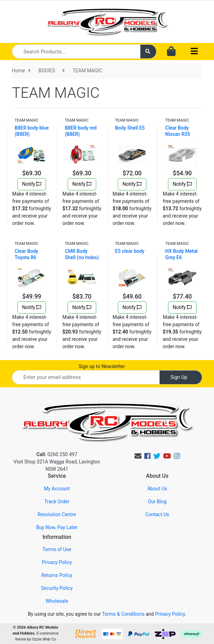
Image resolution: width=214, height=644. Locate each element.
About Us (157, 489)
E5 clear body (130, 251)
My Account (57, 489)
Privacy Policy (57, 562)
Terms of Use (57, 549)
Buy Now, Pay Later (57, 527)
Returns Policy (57, 575)
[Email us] (138, 456)
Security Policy (57, 588)
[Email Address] (86, 377)
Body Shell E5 (130, 128)
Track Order (57, 502)
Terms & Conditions (123, 614)
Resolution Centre (57, 514)
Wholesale (57, 601)
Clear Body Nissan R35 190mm (178, 134)
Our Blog (157, 502)
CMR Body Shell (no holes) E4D (82, 257)
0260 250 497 (57, 454)
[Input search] (76, 52)
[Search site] (148, 52)
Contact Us (157, 514)
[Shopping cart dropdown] (171, 52)
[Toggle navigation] (194, 52)
